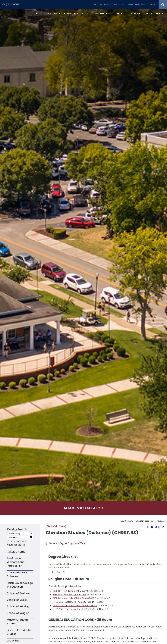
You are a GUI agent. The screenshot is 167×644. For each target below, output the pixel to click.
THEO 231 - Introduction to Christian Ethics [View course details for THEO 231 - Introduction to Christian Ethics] (75, 605)
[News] (149, 13)
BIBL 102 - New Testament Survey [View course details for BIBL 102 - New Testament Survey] (70, 595)
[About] (39, 13)
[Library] (161, 13)
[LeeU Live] (97, 5)
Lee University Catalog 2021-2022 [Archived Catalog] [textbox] (143, 521)
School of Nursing (18, 606)
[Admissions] (71, 13)
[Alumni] (86, 13)
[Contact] (152, 5)
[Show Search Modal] (163, 5)
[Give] (144, 5)
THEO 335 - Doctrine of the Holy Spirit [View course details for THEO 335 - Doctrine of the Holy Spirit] (72, 609)
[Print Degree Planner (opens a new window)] (148, 527)
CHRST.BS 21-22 (57, 572)
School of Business (19, 593)
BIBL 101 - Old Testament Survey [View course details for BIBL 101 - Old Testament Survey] (70, 591)
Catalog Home (16, 552)
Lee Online (13, 641)
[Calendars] (135, 13)
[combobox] (144, 521)
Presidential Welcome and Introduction (16, 562)
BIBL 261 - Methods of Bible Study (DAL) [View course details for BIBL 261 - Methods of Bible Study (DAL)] (73, 598)
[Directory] (120, 5)
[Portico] (108, 5)
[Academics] (53, 13)
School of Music (17, 600)
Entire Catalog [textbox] (14, 534)
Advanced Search (16, 545)
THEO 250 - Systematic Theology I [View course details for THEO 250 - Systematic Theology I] (70, 602)
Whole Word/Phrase (18, 541)
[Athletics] (119, 13)
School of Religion (18, 613)
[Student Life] (101, 13)
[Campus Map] (133, 5)
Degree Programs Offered (73, 543)
